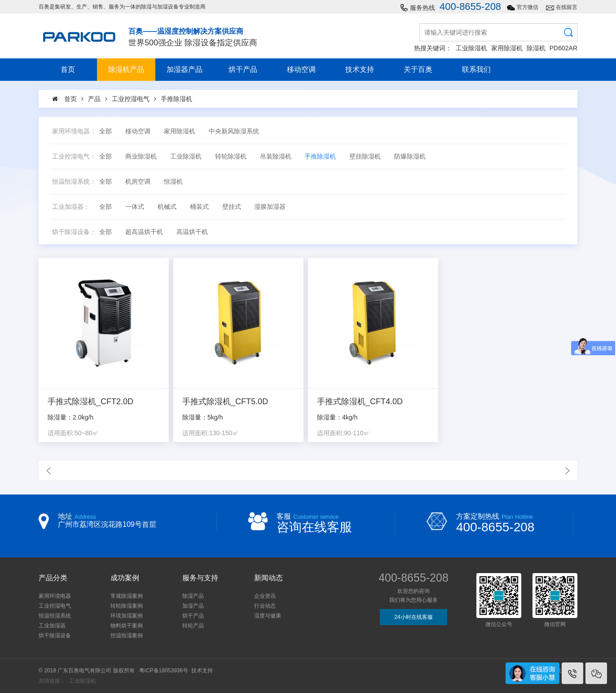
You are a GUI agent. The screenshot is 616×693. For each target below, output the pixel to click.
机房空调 (138, 182)
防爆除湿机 (410, 157)
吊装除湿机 (276, 157)
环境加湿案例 (127, 616)
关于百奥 (418, 69)
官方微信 (528, 7)
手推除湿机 (320, 157)
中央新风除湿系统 (234, 131)
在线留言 (567, 7)
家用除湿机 (507, 48)
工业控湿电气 (55, 606)
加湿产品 (193, 606)
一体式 (135, 207)
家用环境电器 (55, 596)
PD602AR (563, 48)
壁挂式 (232, 207)
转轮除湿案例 (127, 606)
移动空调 (301, 69)
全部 (106, 131)
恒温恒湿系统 (55, 616)
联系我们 (476, 69)
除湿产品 (193, 596)
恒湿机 (173, 182)
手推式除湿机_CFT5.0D (225, 402)
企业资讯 (265, 596)
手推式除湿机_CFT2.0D (90, 402)
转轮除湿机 (231, 157)
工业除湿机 (471, 48)
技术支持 (360, 69)
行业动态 (265, 606)
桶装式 (199, 207)
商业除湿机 (141, 157)
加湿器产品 (185, 69)
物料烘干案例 (127, 626)
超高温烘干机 (144, 232)
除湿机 (536, 48)
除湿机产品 (126, 69)
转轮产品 (193, 626)
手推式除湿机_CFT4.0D (360, 402)
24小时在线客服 (413, 617)
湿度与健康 (268, 616)
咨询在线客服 (314, 527)
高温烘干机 (192, 232)
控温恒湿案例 (127, 636)
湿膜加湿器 (270, 207)
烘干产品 (243, 69)
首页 (68, 69)
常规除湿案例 (127, 596)
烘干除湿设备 (55, 636)
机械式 (167, 207)
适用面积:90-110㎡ (343, 433)
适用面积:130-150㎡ (210, 433)
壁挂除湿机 (365, 157)
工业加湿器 (52, 626)
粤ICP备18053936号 (164, 671)
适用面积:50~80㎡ (73, 433)
